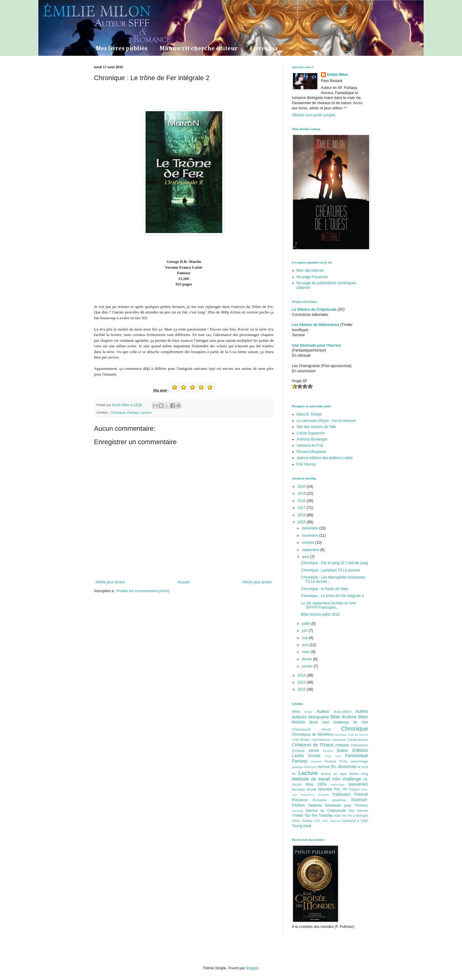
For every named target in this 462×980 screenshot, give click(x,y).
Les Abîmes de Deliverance (316, 325)
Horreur (324, 767)
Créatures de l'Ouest (313, 745)
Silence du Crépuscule (326, 811)
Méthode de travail (311, 779)
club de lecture (358, 735)
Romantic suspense (329, 800)
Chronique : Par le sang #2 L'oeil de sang (334, 563)
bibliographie (319, 717)
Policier (354, 789)
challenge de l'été (351, 722)
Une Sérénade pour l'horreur (317, 345)
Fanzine (316, 761)
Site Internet (358, 811)
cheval (326, 729)
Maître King (359, 774)
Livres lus (264, 48)
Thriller (298, 815)
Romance (300, 800)
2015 (302, 522)
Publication (342, 794)
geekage (298, 767)
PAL (337, 789)
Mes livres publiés (122, 48)
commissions (321, 740)
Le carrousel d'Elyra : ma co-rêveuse (326, 421)
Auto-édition (343, 712)
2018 (302, 501)
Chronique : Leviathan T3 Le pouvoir (330, 570)
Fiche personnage (354, 761)
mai (305, 638)
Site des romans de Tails (317, 427)
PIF (345, 789)
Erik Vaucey (306, 464)
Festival (330, 761)
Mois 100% (316, 784)
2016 (302, 515)
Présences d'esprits (315, 795)
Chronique (118, 412)
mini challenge (347, 779)
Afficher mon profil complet (314, 115)
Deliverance (360, 745)
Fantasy (133, 412)
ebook (314, 751)
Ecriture (328, 751)
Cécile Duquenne (311, 433)
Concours (339, 740)
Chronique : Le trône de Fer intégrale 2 (332, 596)
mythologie (337, 785)
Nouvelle (325, 789)
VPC (325, 821)
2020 (302, 486)
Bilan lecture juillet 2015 (320, 614)
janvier (308, 666)
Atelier (308, 712)
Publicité (361, 794)
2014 (302, 675)
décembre (310, 528)
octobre (308, 543)
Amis (296, 712)
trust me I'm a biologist (351, 815)
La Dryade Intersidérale (129, 20)
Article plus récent (110, 582)
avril (306, 645)
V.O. (317, 821)
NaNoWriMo (358, 784)
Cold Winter (301, 740)
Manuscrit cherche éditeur (199, 48)
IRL (334, 767)
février (307, 659)
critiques (342, 745)
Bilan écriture (344, 717)
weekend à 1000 (355, 821)
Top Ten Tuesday (319, 815)
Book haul (319, 722)
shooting (298, 811)
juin (305, 631)
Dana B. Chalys (309, 414)
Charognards (302, 729)
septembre (311, 550)
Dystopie (298, 751)
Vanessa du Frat (310, 445)
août (306, 557)
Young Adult (302, 826)
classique (341, 735)
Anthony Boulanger (312, 439)
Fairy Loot (333, 756)
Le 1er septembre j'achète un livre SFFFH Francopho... (328, 605)
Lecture (146, 412)
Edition (343, 751)
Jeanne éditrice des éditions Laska (325, 458)
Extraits (314, 756)
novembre (310, 536)
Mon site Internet (310, 271)
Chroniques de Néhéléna (313, 734)
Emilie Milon (338, 75)
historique (310, 767)
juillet (307, 624)
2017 (302, 508)
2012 (302, 689)
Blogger (252, 968)
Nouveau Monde (304, 789)
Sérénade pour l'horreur (347, 805)
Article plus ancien (257, 582)
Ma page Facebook (312, 277)
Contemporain (358, 740)
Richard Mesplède (311, 452)
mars (306, 652)
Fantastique (356, 755)
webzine (335, 821)
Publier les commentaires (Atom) (143, 591)
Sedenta (315, 805)
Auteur (323, 711)
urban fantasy (302, 821)
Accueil (183, 582)
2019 (302, 494)
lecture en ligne (334, 774)
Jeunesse (347, 766)
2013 (302, 682)
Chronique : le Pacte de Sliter (325, 589)
